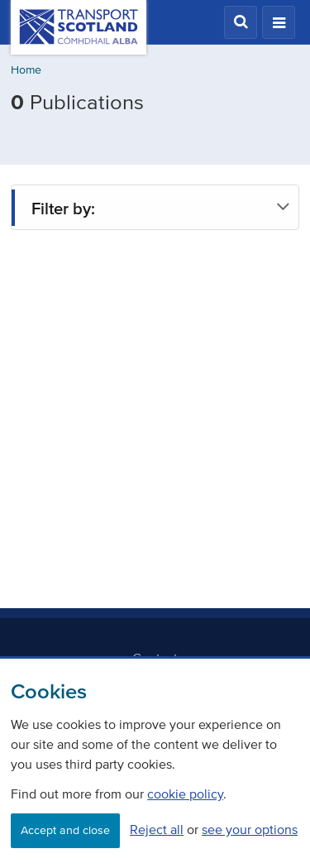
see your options (250, 829)
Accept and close (65, 830)
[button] (241, 22)
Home (26, 70)
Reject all (157, 829)
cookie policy (185, 794)
